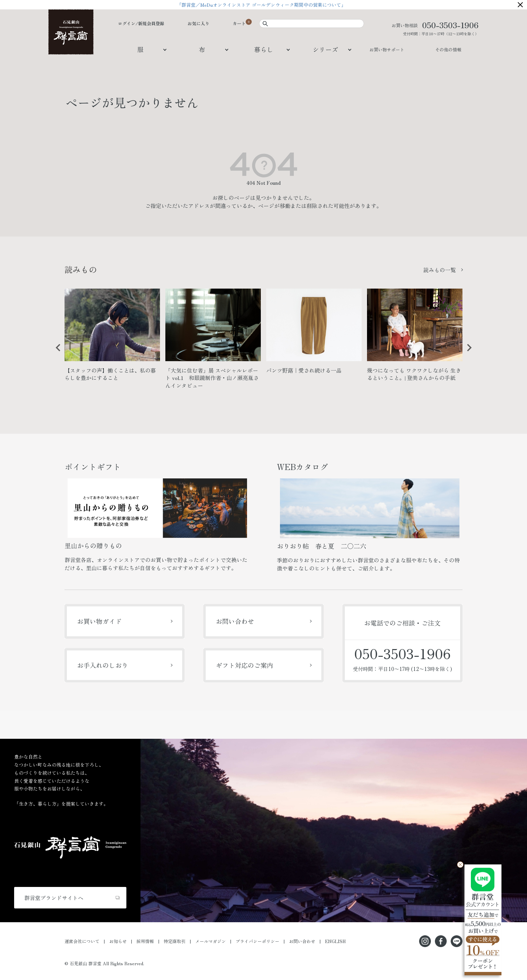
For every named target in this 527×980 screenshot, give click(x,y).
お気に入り (198, 23)
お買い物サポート (387, 50)
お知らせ (118, 941)
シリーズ (325, 49)
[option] (112, 338)
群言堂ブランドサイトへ (54, 898)
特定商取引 (175, 941)
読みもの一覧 (440, 270)
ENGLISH (335, 941)
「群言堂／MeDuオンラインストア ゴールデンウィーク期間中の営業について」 (264, 5)
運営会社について (82, 941)
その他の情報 (448, 50)
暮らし (264, 49)
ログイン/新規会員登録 (141, 23)
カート (239, 23)
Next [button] (467, 353)
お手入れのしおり (103, 665)
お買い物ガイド (99, 621)
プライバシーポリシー (257, 941)
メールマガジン (211, 941)
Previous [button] (56, 353)
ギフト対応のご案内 (245, 665)
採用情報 (145, 941)
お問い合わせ (235, 621)
